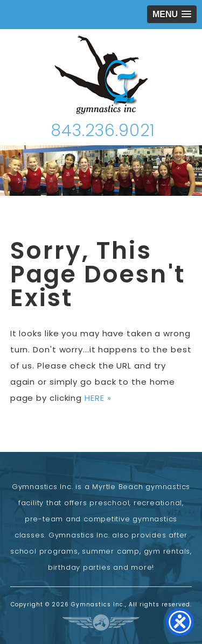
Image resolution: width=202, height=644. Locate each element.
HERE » (98, 398)
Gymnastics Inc (101, 75)
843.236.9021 (103, 131)
